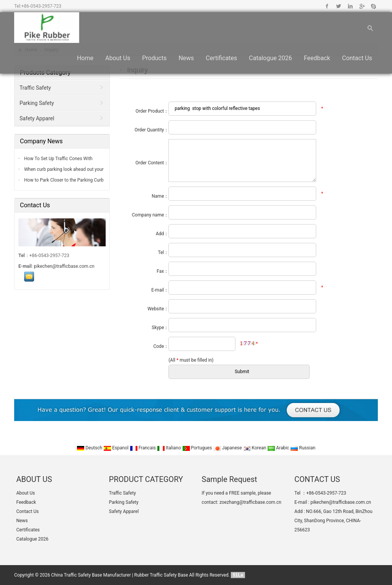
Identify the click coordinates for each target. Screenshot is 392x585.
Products (154, 58)
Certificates (222, 58)
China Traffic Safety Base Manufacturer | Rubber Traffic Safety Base (120, 575)
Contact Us (357, 58)
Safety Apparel (37, 118)
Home (85, 58)
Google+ (362, 6)
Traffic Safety (35, 88)
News (186, 58)
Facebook (327, 6)
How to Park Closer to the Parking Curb (63, 180)
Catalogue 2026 (270, 58)
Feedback (317, 58)
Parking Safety (37, 103)
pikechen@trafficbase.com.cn (64, 266)
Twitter (339, 6)
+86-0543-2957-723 (41, 6)
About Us (118, 58)
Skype (373, 6)
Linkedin (350, 6)
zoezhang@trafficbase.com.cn (250, 502)
